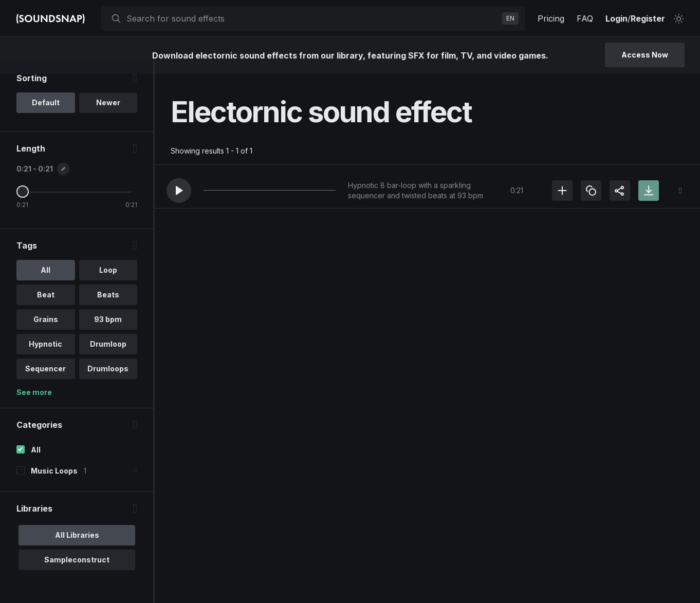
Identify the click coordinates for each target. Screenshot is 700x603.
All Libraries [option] (77, 547)
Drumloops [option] (108, 381)
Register (648, 18)
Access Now (645, 55)
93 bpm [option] (108, 332)
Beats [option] (108, 307)
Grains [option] (46, 332)
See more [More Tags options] (34, 404)
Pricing (551, 18)
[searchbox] (312, 18)
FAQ (585, 18)
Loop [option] (108, 282)
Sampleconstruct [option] (77, 572)
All (36, 462)
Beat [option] (46, 307)
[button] (179, 191)
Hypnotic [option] (45, 356)
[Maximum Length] (23, 204)
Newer (108, 115)
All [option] (45, 282)
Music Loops (54, 483)
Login (616, 18)
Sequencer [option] (45, 381)
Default (46, 115)
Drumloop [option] (108, 356)
